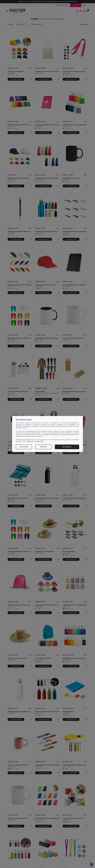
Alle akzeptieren (67, 447)
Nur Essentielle (24, 447)
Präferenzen (43, 447)
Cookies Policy (30, 441)
